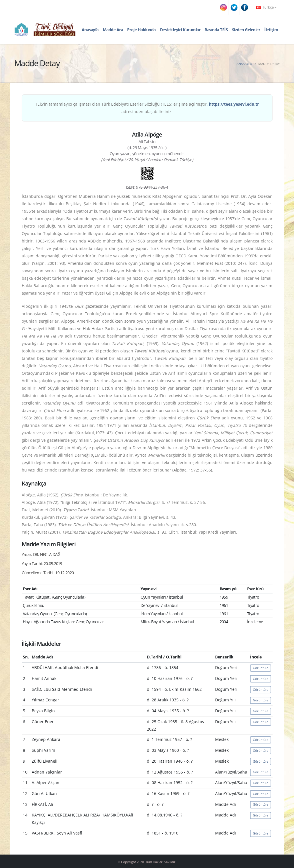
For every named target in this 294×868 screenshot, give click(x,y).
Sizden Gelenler (246, 30)
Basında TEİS (216, 30)
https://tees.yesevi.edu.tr (234, 104)
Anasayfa (90, 30)
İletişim (271, 30)
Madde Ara (113, 30)
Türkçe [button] (266, 7)
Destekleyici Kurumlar (180, 30)
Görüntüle (261, 668)
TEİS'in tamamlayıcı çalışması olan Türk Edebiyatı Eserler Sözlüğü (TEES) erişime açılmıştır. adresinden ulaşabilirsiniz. (147, 108)
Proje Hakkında (141, 30)
